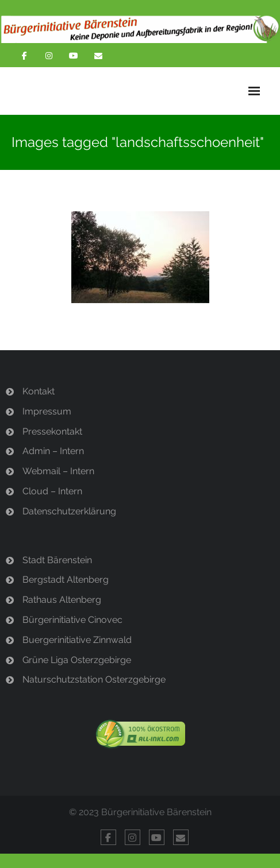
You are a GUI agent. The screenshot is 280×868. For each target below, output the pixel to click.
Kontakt (39, 391)
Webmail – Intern (58, 471)
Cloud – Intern (52, 491)
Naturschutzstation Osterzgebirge (94, 679)
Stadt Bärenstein (57, 560)
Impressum (47, 411)
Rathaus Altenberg (62, 600)
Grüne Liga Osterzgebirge (77, 660)
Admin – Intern (53, 451)
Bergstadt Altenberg (66, 580)
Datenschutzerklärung (69, 511)
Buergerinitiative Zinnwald (77, 640)
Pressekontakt (52, 431)
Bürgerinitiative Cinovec (72, 620)
